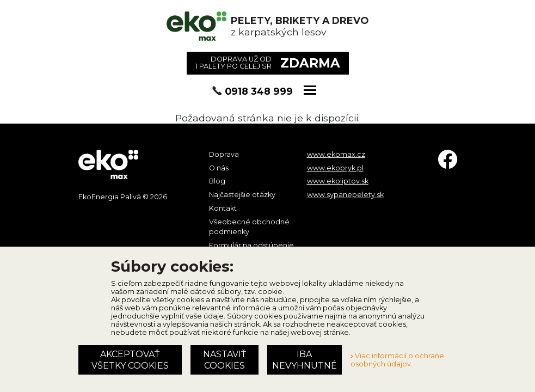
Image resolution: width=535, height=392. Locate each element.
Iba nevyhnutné (305, 360)
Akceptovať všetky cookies (130, 360)
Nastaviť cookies (225, 360)
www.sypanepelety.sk (345, 195)
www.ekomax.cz (336, 154)
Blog (217, 181)
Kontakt (223, 208)
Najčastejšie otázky (242, 195)
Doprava (224, 154)
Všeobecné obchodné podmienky (249, 227)
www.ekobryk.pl (335, 168)
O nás (219, 168)
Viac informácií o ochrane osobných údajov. (397, 360)
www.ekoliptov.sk (338, 181)
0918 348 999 (259, 91)
